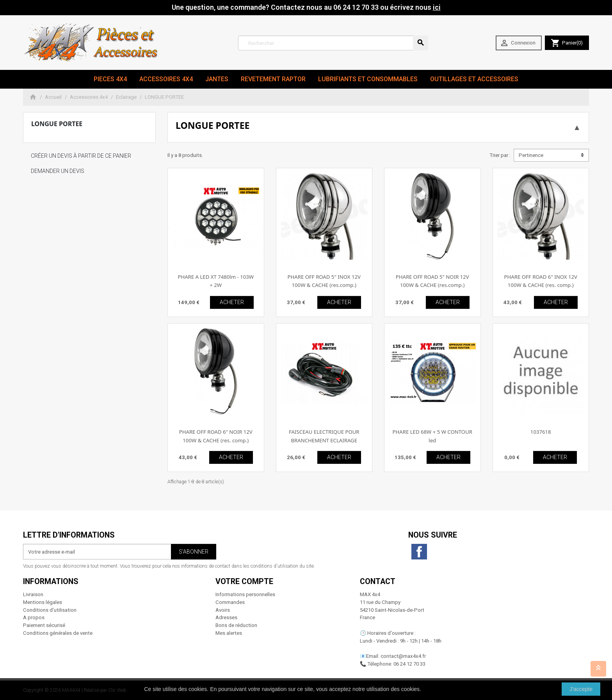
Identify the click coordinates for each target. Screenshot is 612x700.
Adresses (226, 617)
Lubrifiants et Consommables (368, 79)
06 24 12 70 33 (409, 664)
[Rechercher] (333, 43)
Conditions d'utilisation (50, 610)
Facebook (419, 552)
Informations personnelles (245, 594)
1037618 (541, 432)
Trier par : (500, 155)
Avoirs (223, 610)
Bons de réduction (236, 625)
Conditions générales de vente (58, 633)
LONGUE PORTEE (57, 124)
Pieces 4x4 (110, 79)
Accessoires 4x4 (166, 79)
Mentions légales (43, 602)
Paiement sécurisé (44, 625)
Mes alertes (229, 633)
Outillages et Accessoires (474, 79)
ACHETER (232, 302)
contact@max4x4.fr (403, 656)
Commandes (230, 602)
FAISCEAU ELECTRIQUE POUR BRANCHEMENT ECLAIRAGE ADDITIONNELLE (324, 440)
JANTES (217, 79)
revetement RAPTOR (273, 79)
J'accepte (581, 689)
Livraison (33, 594)
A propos (34, 617)
